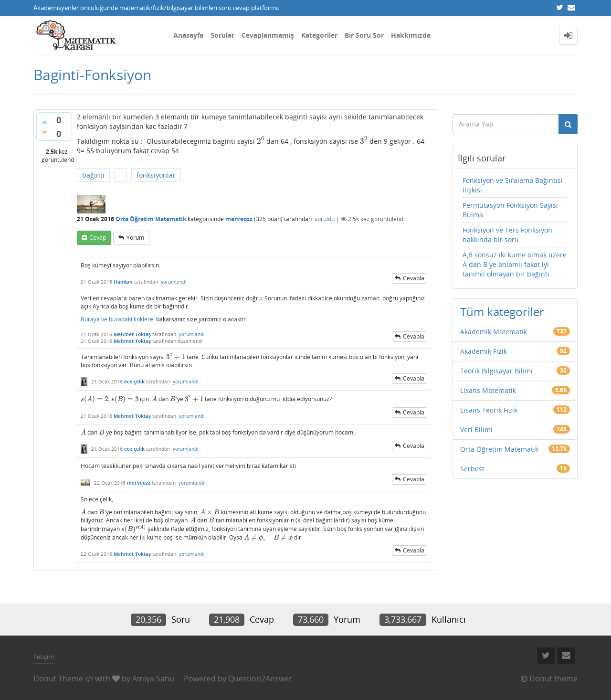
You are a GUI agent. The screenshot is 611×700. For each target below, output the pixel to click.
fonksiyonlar (156, 175)
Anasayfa (188, 35)
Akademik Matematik (494, 332)
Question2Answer (260, 679)
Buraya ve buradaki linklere (117, 319)
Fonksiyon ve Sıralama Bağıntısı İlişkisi (513, 185)
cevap (98, 238)
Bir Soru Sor (364, 35)
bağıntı (93, 175)
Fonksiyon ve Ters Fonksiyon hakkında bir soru (507, 235)
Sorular (222, 35)
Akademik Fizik (484, 351)
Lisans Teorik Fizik (489, 410)
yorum (135, 238)
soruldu (325, 219)
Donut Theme (58, 679)
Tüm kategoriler (502, 312)
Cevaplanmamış (268, 35)
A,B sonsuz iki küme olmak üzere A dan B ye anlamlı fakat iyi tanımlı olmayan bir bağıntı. (515, 264)
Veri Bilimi (476, 430)
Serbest (472, 469)
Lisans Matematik (488, 390)
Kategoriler (319, 35)
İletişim (44, 657)
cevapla (414, 278)
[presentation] (261, 141)
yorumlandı (174, 282)
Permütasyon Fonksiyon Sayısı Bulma (510, 210)
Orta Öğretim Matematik (151, 219)
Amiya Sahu (153, 679)
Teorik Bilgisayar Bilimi (496, 371)
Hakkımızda (411, 35)
